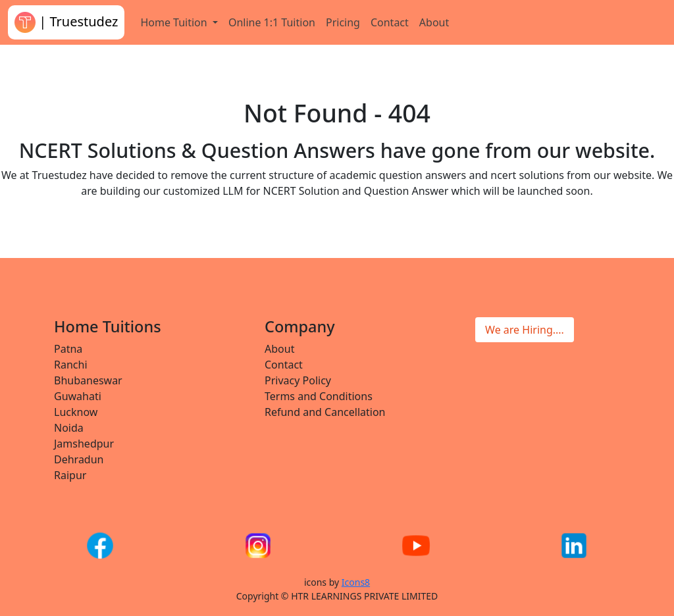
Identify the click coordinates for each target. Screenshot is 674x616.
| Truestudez (66, 22)
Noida (69, 428)
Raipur (70, 475)
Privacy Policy (298, 380)
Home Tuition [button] (175, 22)
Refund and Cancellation (325, 412)
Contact (390, 22)
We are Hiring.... (525, 330)
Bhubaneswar (88, 380)
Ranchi (71, 365)
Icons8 (356, 582)
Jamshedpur (84, 444)
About (434, 22)
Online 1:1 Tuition (272, 22)
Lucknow (76, 412)
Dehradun (79, 459)
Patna (68, 349)
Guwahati (78, 396)
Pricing (343, 22)
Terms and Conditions (319, 396)
